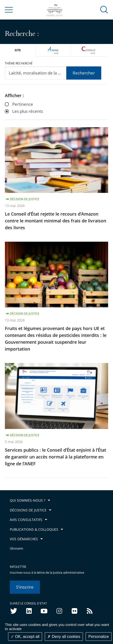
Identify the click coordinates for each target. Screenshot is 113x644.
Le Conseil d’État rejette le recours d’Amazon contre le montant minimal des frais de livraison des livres (56, 221)
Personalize (99, 637)
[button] (104, 9)
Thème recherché (19, 63)
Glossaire (16, 548)
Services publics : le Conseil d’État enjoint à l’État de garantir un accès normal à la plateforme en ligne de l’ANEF (56, 457)
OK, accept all (25, 637)
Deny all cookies (64, 637)
